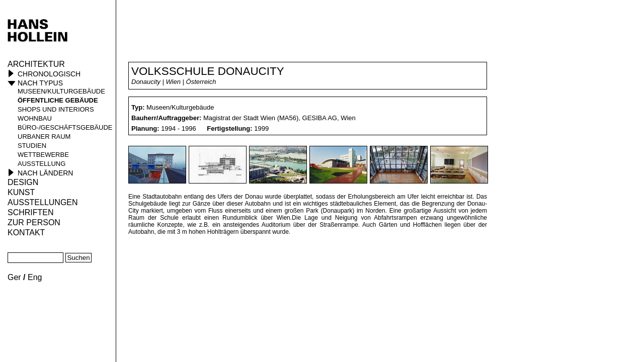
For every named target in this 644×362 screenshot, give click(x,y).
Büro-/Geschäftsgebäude (65, 127)
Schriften (31, 212)
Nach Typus (40, 83)
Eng (35, 277)
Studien (32, 146)
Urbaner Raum (44, 137)
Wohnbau (35, 118)
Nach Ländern (45, 173)
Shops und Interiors (56, 109)
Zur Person (34, 222)
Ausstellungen (43, 202)
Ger (14, 277)
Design (23, 182)
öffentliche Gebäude (58, 100)
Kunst (21, 192)
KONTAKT (26, 233)
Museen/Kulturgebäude (61, 91)
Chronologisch (49, 74)
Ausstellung (42, 164)
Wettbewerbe (43, 155)
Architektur (36, 64)
